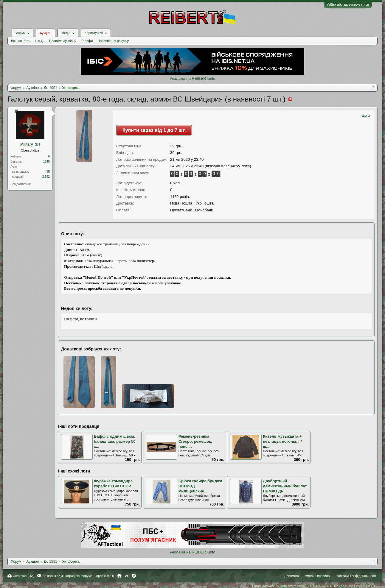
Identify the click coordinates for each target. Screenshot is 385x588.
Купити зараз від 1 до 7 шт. (154, 130)
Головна (119, 576)
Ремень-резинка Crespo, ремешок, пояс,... (195, 441)
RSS (134, 576)
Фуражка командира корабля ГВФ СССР (113, 483)
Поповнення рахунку (113, 41)
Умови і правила (317, 576)
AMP (366, 116)
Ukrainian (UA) (24, 576)
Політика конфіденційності (356, 576)
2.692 (46, 177)
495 (47, 172)
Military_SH (30, 144)
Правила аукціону (63, 41)
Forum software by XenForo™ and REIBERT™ (314, 586)
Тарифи (87, 41)
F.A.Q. (40, 41)
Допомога (292, 576)
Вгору (127, 576)
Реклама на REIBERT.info (192, 78)
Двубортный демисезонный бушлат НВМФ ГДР (285, 486)
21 (48, 184)
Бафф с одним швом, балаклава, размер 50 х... (115, 441)
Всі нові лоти (21, 41)
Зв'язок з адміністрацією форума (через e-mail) (78, 576)
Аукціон (45, 33)
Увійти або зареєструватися (348, 4)
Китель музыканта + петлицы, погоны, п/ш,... (282, 441)
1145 (46, 162)
